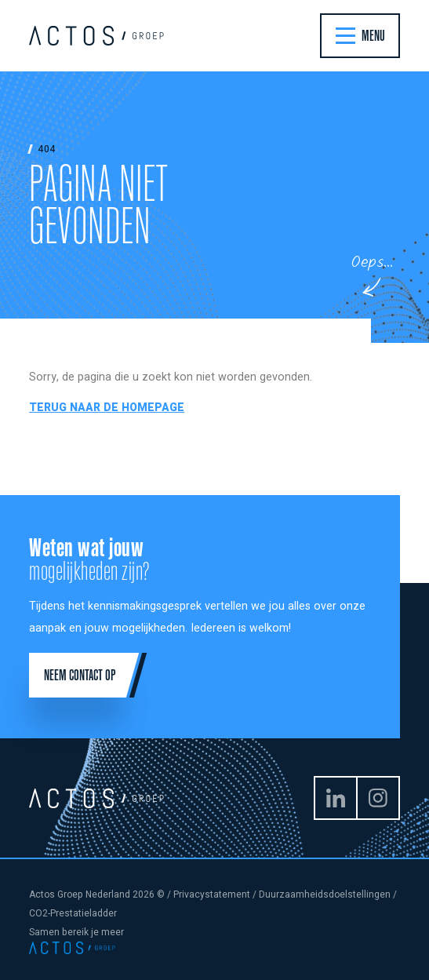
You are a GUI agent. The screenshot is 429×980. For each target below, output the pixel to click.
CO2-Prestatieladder (73, 913)
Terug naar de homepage (107, 408)
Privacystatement (212, 894)
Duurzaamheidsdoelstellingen (325, 894)
